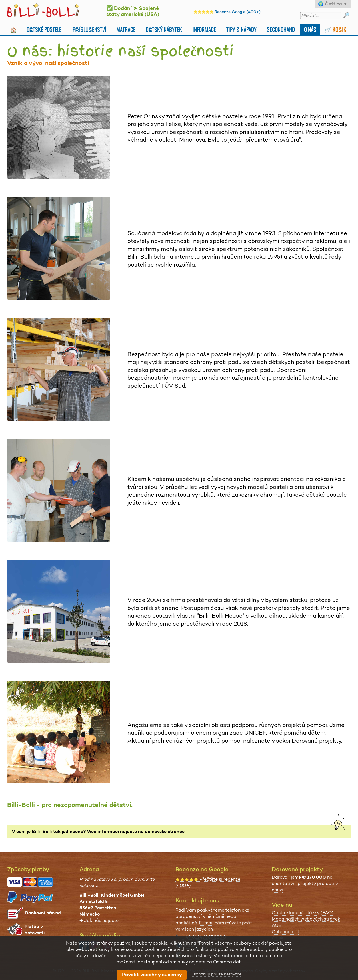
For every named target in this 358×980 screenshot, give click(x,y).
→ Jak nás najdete (99, 920)
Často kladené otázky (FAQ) (303, 913)
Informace (204, 30)
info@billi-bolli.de (203, 946)
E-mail (206, 923)
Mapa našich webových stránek (306, 919)
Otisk (278, 938)
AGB (277, 925)
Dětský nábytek (164, 30)
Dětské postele (44, 30)
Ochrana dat (286, 932)
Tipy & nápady (241, 30)
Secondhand (281, 30)
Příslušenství (89, 30)
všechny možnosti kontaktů (213, 956)
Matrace (126, 30)
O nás (310, 30)
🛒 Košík (335, 30)
